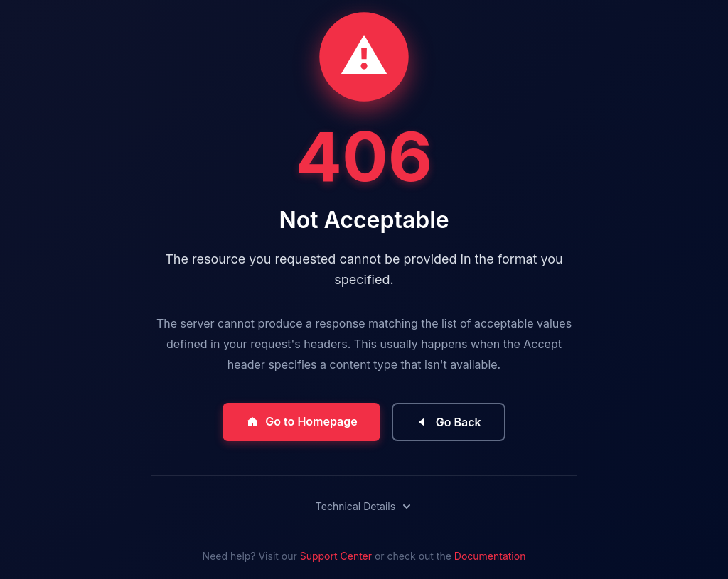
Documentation (490, 556)
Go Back (449, 422)
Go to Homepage (301, 422)
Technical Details (364, 506)
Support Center (336, 556)
